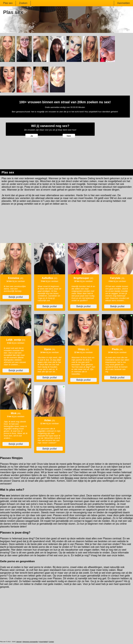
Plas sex (8, 3)
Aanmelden (124, 3)
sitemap (19, 642)
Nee (69, 136)
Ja (32, 136)
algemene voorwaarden (30, 642)
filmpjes (69, 478)
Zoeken (23, 3)
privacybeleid (43, 642)
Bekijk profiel (16, 297)
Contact (51, 642)
